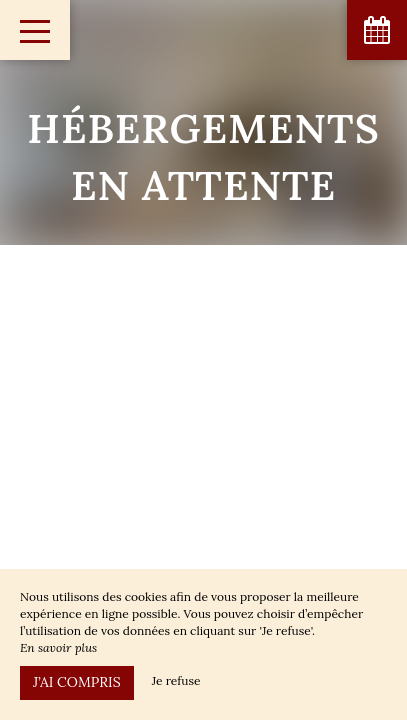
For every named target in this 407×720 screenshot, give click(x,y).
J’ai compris (77, 682)
